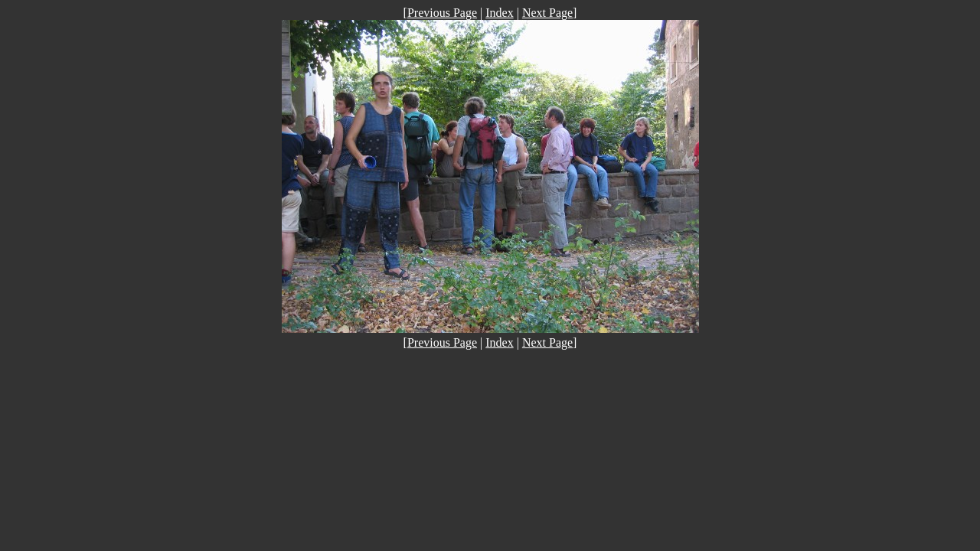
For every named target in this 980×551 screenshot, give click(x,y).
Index (499, 13)
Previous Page (442, 13)
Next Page (547, 13)
